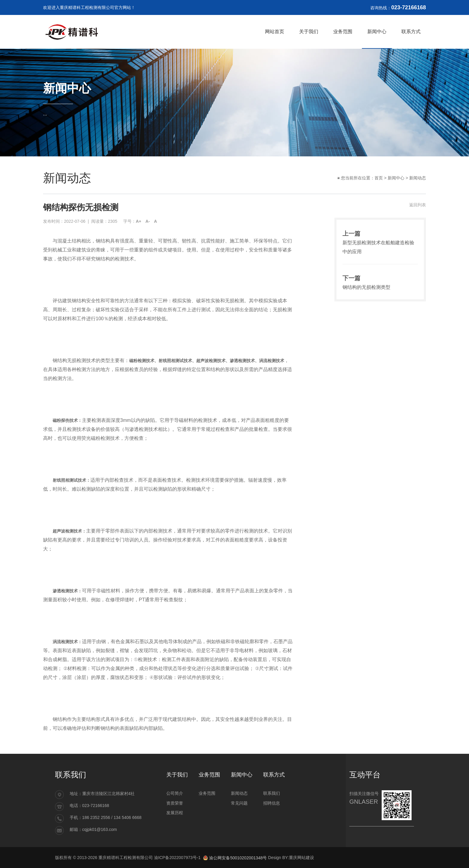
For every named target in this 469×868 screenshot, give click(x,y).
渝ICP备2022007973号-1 (177, 858)
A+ (138, 221)
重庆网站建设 (301, 858)
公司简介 (175, 793)
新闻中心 (396, 178)
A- (148, 221)
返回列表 (418, 205)
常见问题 (239, 803)
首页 (379, 178)
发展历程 (175, 813)
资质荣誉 (175, 803)
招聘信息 (272, 803)
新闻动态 (418, 178)
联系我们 (272, 793)
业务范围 (207, 793)
